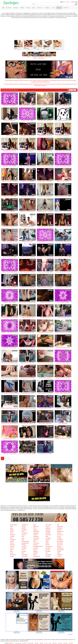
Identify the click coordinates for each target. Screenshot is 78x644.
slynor (12, 533)
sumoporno (13, 555)
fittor (58, 525)
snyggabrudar (25, 543)
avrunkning (24, 555)
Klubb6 (38, 82)
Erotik (39, 84)
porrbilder (48, 551)
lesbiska (35, 551)
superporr (36, 540)
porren (23, 550)
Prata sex (30, 80)
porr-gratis (48, 538)
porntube (48, 556)
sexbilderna (25, 525)
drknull (12, 530)
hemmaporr (25, 556)
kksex (35, 555)
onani (11, 526)
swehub (59, 533)
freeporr (12, 543)
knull (23, 536)
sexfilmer (48, 530)
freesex (12, 541)
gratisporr (36, 526)
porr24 (35, 550)
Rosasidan (34, 82)
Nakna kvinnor (17, 84)
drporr (47, 541)
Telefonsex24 (40, 80)
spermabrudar (25, 541)
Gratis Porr (43, 84)
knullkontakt (60, 548)
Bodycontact (47, 82)
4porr (35, 525)
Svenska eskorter (68, 80)
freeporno (13, 545)
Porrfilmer (59, 84)
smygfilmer (13, 540)
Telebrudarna (16, 80)
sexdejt (59, 551)
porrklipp (24, 548)
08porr (47, 543)
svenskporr (60, 540)
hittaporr (59, 546)
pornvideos (48, 555)
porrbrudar (48, 535)
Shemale (73, 2)
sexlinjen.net (11, 643)
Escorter (30, 84)
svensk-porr (60, 535)
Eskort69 (11, 84)
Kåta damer (44, 86)
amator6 (59, 530)
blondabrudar (60, 550)
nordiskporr (25, 533)
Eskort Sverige (60, 80)
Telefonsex (21, 80)
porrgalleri (36, 536)
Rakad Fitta (49, 84)
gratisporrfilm (37, 556)
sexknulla (48, 528)
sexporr (48, 526)
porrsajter (48, 548)
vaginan (35, 530)
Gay (68, 2)
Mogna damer (38, 86)
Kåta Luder (6, 84)
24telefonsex (60, 531)
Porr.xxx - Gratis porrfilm (39, 58)
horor (23, 531)
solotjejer (59, 538)
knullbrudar (36, 531)
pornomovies (49, 546)
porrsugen (48, 531)
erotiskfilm (60, 528)
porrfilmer (36, 548)
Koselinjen (35, 80)
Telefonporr (46, 80)
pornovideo (60, 543)
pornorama (60, 545)
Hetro (63, 2)
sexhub (48, 545)
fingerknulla (60, 526)
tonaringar (36, 533)
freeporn (12, 546)
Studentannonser (24, 84)
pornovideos (60, 541)
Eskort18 (42, 82)
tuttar (47, 536)
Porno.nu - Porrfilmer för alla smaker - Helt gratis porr (39, 57)
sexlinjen (12, 536)
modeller (48, 533)
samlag (24, 545)
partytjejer (24, 530)
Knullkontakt (35, 84)
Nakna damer (74, 84)
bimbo (12, 550)
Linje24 (6, 80)
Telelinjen (10, 80)
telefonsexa (36, 538)
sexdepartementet (38, 546)
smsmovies (49, 525)
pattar (59, 553)
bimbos (12, 548)
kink (34, 541)
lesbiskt (48, 540)
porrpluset (13, 535)
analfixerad (36, 543)
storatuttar (60, 555)
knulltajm (36, 553)
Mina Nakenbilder (53, 80)
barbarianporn (14, 525)
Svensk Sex (54, 84)
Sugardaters (68, 84)
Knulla (63, 84)
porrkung (24, 546)
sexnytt (59, 536)
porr (47, 553)
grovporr (24, 551)
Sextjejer (74, 80)
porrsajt (48, 550)
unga (11, 528)
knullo (12, 553)
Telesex (26, 80)
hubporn (12, 556)
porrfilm (24, 526)
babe (11, 551)
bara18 (59, 556)
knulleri (24, 535)
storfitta (35, 535)
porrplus (35, 545)
